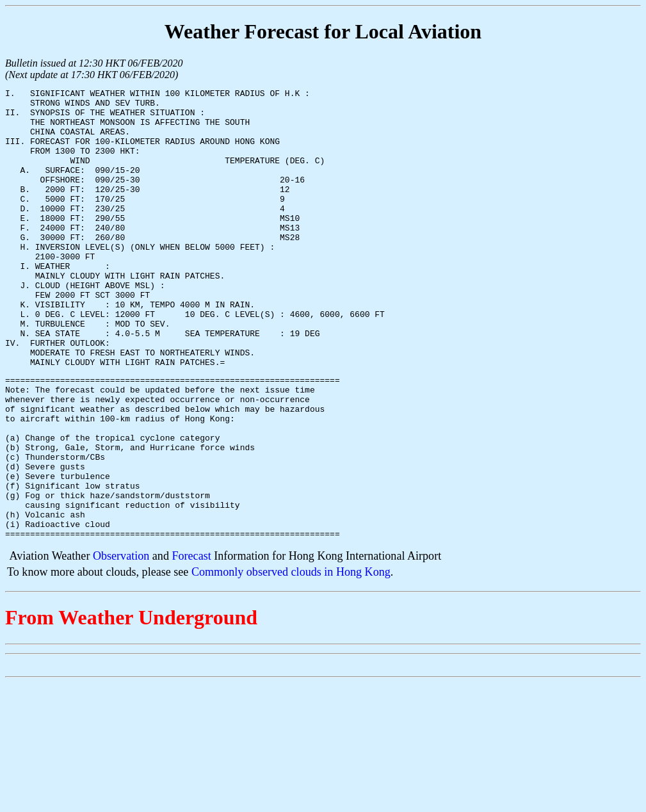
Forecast (191, 644)
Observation (121, 644)
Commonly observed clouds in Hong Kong (291, 660)
